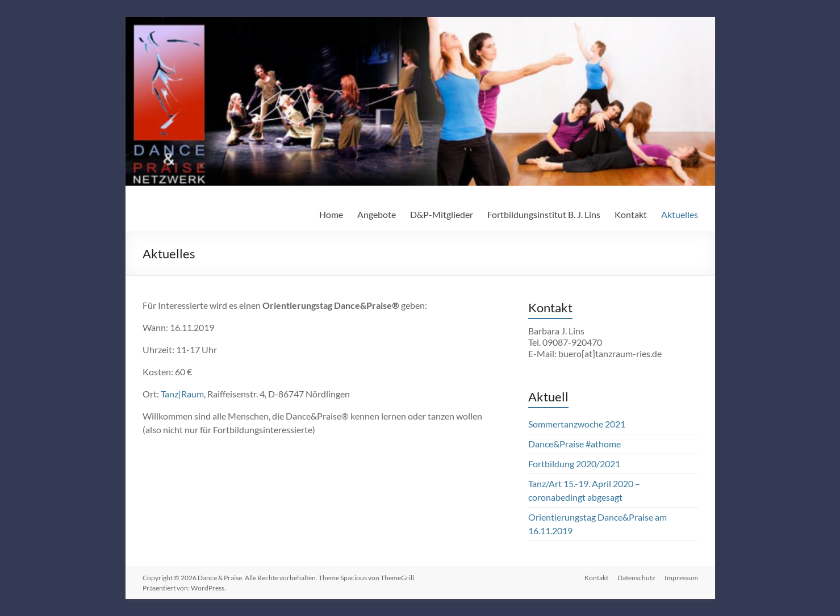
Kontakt (631, 214)
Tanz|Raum (182, 394)
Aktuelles (680, 214)
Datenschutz (636, 578)
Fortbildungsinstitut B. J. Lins (544, 214)
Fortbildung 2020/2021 (574, 464)
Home (331, 214)
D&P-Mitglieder (442, 214)
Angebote (377, 214)
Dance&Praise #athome (574, 444)
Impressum (681, 578)
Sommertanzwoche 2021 (577, 424)
